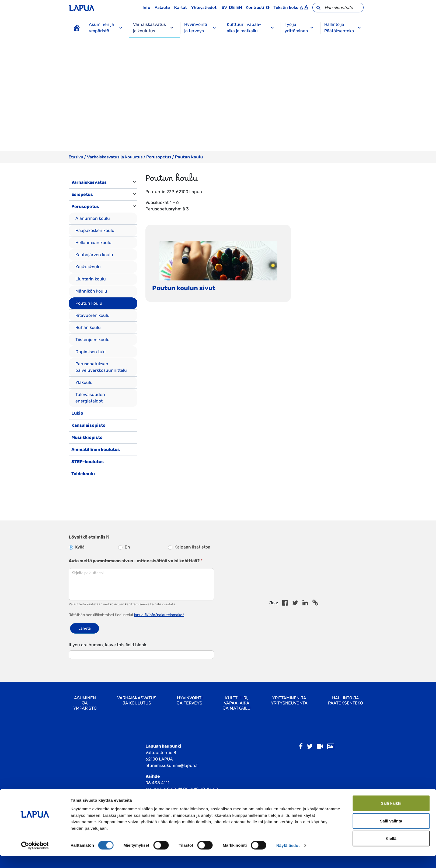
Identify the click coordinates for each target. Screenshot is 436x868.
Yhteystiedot (204, 8)
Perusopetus (159, 157)
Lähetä (85, 628)
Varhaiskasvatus (89, 182)
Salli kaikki (391, 815)
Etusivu (76, 157)
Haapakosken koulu (95, 230)
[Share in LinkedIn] (305, 604)
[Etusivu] (77, 28)
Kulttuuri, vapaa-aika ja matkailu (251, 28)
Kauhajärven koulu (94, 255)
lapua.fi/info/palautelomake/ (159, 615)
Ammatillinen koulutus (96, 449)
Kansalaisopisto (88, 425)
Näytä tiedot (288, 857)
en (239, 8)
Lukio (77, 413)
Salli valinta (391, 833)
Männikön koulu (91, 291)
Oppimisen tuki (90, 352)
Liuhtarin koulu (91, 279)
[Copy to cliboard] (315, 604)
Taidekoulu (83, 474)
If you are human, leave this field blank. (108, 645)
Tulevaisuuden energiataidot (90, 398)
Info (146, 8)
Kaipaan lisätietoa (189, 547)
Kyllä (77, 547)
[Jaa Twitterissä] (295, 604)
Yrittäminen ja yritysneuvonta (289, 700)
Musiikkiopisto (87, 437)
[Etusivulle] (81, 8)
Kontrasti (255, 8)
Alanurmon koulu (93, 218)
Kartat (181, 8)
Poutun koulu (89, 303)
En (124, 547)
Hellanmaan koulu (93, 243)
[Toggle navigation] (76, 485)
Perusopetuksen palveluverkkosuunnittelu (101, 367)
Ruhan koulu (88, 327)
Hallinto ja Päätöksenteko (343, 28)
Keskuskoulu (88, 267)
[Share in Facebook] (285, 604)
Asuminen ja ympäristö (106, 28)
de (232, 8)
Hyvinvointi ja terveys (200, 28)
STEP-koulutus (88, 462)
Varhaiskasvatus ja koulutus (154, 28)
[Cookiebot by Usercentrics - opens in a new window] (35, 857)
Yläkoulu (84, 382)
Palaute (162, 8)
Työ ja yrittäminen (299, 28)
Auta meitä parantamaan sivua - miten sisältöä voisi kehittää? (136, 561)
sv (224, 8)
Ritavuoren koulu (93, 315)
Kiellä (391, 850)
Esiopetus (82, 194)
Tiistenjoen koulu (93, 340)
